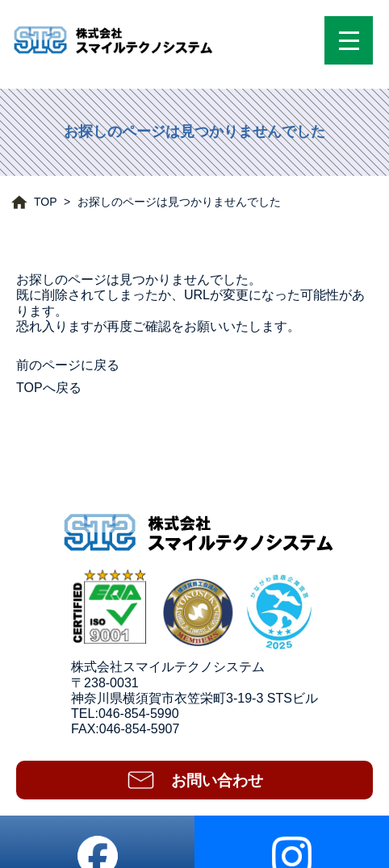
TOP (46, 202)
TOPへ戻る (49, 388)
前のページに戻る (68, 365)
